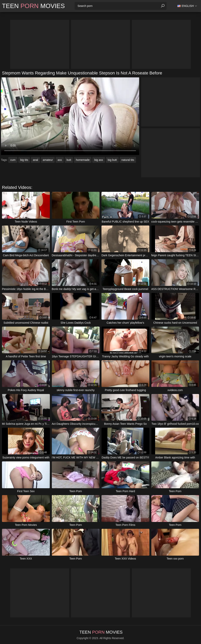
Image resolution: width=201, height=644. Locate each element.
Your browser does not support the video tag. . (70, 116)
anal (35, 160)
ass (60, 160)
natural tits (128, 160)
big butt (112, 160)
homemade (83, 160)
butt (69, 160)
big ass (99, 160)
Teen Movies (33, 6)
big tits (24, 160)
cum (13, 160)
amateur (48, 160)
